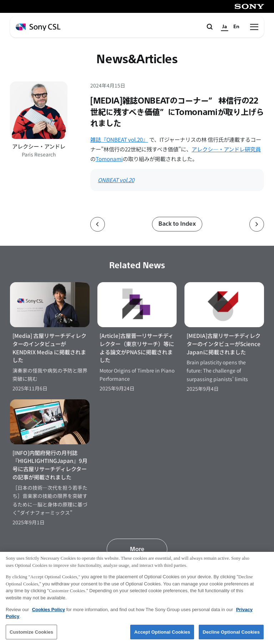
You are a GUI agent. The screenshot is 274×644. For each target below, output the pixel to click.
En (236, 27)
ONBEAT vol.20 (116, 180)
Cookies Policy (49, 612)
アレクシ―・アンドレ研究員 (226, 149)
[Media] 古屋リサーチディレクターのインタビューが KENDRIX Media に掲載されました (49, 348)
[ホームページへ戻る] (38, 27)
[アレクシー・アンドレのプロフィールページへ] (39, 110)
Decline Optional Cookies (231, 635)
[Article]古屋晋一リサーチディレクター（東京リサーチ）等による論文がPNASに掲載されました (137, 348)
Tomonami (109, 159)
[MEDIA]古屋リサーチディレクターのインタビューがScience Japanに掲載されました (224, 344)
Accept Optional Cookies (162, 635)
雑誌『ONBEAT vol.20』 (119, 139)
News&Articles (137, 59)
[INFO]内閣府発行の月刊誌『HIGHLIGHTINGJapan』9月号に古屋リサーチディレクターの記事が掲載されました (50, 465)
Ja (225, 27)
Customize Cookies (31, 635)
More (137, 549)
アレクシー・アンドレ (39, 146)
